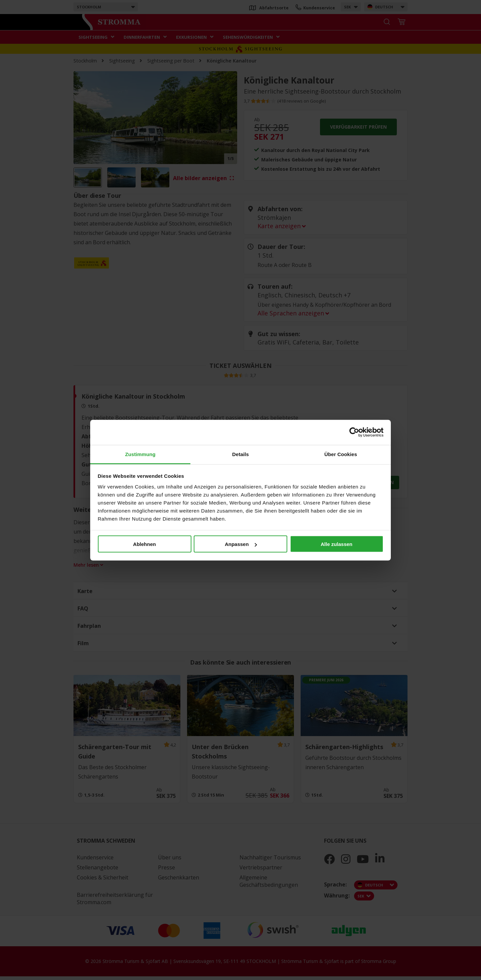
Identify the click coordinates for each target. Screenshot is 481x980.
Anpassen (241, 544)
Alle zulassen (337, 544)
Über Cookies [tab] (341, 454)
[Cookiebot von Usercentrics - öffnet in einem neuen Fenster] (354, 432)
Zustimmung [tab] (140, 454)
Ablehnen (144, 544)
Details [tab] (240, 454)
